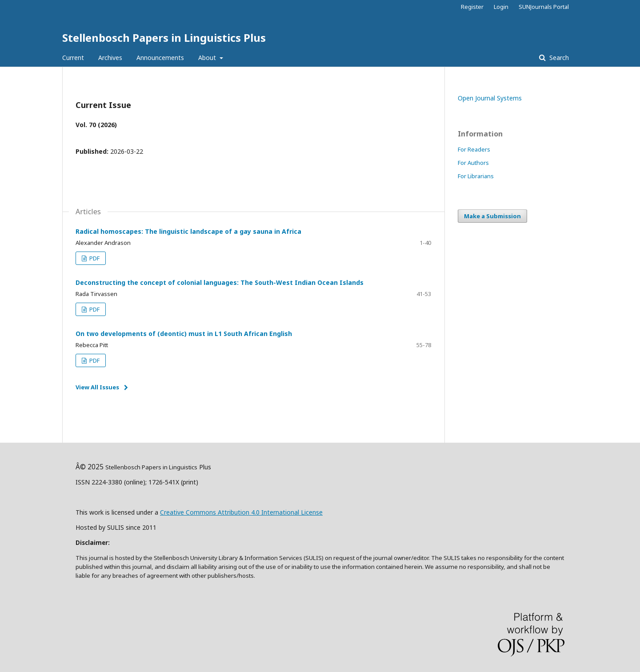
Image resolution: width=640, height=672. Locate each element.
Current (73, 58)
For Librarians (476, 176)
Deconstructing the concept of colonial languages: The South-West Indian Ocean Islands (220, 282)
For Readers (474, 149)
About (208, 58)
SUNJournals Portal (544, 7)
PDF (94, 258)
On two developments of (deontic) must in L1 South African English (184, 334)
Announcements (160, 58)
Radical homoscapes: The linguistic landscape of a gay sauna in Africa (188, 231)
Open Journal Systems (490, 98)
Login (501, 7)
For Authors (473, 163)
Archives (110, 58)
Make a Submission (492, 216)
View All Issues (97, 387)
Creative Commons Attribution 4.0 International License (241, 512)
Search (558, 58)
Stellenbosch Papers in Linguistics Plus (164, 38)
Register (472, 7)
